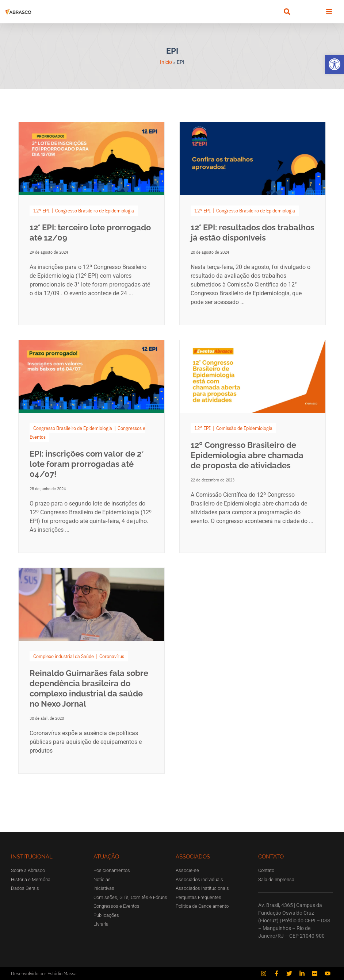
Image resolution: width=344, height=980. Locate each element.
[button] (335, 64)
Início (166, 62)
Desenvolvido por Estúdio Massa (44, 974)
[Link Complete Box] (91, 224)
